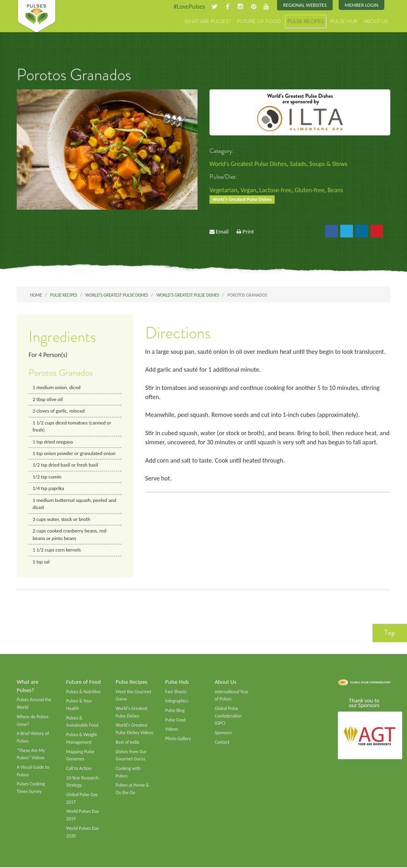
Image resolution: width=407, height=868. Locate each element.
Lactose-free (276, 190)
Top (390, 633)
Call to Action (79, 769)
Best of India (128, 743)
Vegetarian (223, 190)
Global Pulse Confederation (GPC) (228, 716)
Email (222, 232)
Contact (222, 743)
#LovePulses (189, 7)
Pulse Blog (175, 711)
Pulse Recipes (306, 22)
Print (248, 232)
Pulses (37, 17)
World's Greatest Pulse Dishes (248, 164)
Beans (336, 190)
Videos (172, 730)
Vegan (248, 190)
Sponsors (223, 733)
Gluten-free (310, 190)
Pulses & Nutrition (84, 692)
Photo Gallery (178, 739)
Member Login (361, 5)
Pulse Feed (175, 720)
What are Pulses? (208, 22)
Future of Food (259, 22)
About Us (376, 22)
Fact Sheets (176, 692)
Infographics (177, 702)
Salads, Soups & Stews (319, 164)
